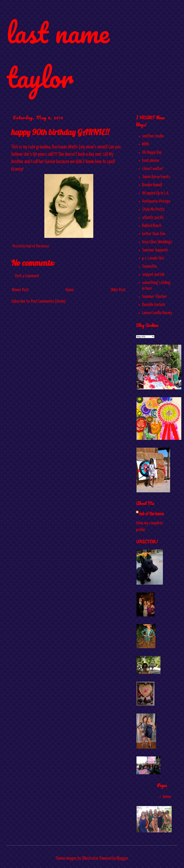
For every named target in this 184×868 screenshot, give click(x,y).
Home (70, 290)
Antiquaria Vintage (156, 201)
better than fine (154, 234)
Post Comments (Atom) (48, 301)
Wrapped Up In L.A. (156, 193)
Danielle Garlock (154, 305)
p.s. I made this (153, 258)
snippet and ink (153, 275)
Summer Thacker (154, 297)
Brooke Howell (152, 185)
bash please (151, 161)
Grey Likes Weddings (157, 242)
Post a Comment (27, 276)
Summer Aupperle (155, 250)
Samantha (150, 266)
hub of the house (152, 514)
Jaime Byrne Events (156, 177)
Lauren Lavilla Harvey (157, 313)
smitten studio (153, 136)
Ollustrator (90, 858)
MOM (145, 144)
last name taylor (58, 55)
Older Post (118, 290)
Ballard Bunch (152, 226)
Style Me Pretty (153, 209)
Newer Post (20, 290)
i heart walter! (153, 169)
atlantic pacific (153, 218)
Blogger (122, 858)
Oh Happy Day (152, 152)
